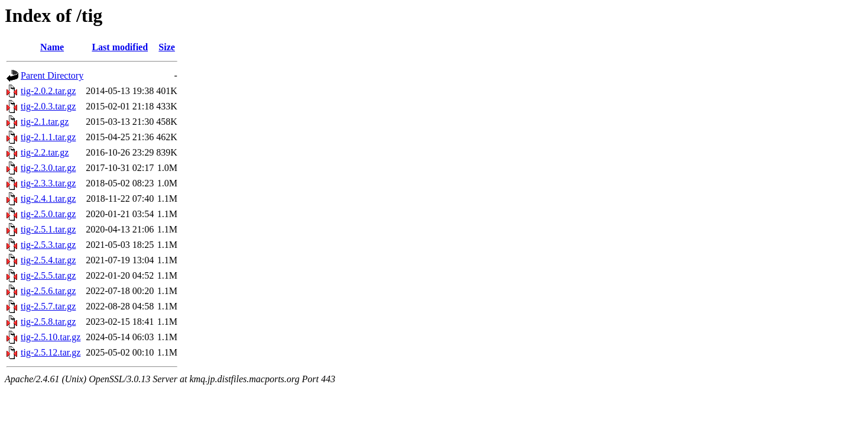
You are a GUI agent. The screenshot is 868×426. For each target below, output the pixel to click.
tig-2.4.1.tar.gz (48, 199)
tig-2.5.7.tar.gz (48, 306)
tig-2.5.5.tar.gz (48, 275)
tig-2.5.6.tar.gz (48, 291)
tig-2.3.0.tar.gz (48, 168)
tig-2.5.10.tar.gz (51, 337)
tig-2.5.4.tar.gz (48, 260)
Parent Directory (52, 75)
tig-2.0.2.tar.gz (48, 91)
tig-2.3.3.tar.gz (48, 183)
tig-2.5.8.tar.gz (48, 322)
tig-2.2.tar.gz (45, 152)
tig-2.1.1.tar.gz (48, 137)
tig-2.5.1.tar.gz (48, 229)
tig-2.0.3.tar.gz (48, 106)
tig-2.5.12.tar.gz (51, 352)
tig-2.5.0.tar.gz (48, 214)
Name (52, 47)
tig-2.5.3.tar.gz (48, 245)
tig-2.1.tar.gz (45, 122)
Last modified (120, 47)
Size (167, 47)
